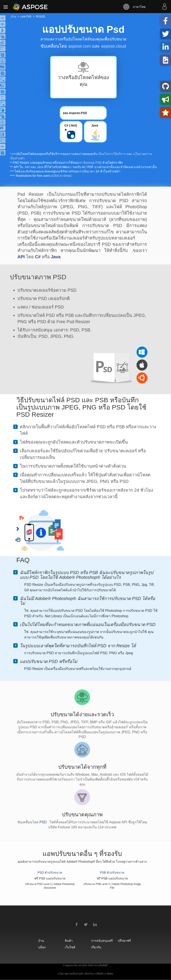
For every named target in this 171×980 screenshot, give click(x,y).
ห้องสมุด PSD (92, 163)
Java (40, 167)
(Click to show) (61, 176)
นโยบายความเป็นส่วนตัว (71, 974)
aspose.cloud (114, 46)
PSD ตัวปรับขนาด (50, 872)
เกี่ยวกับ (100, 947)
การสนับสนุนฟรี (104, 941)
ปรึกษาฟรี (132, 941)
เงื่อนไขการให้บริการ (112, 154)
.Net (27, 167)
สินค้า (68, 941)
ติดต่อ (110, 974)
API (21, 257)
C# (38, 257)
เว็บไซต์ (70, 947)
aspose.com (79, 46)
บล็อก (38, 947)
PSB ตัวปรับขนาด (112, 872)
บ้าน (37, 941)
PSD (44, 822)
